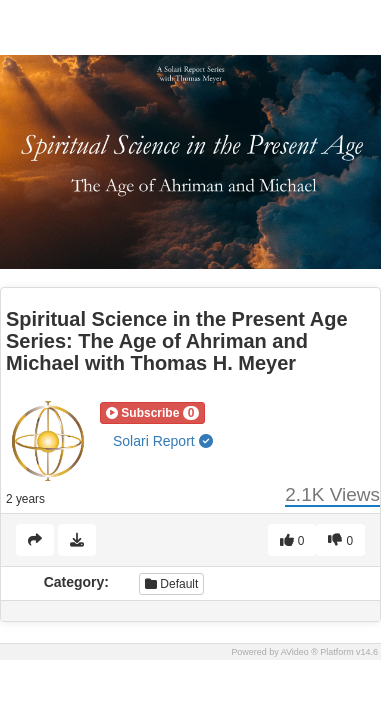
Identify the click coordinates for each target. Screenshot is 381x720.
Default (171, 584)
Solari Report (163, 441)
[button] (152, 413)
